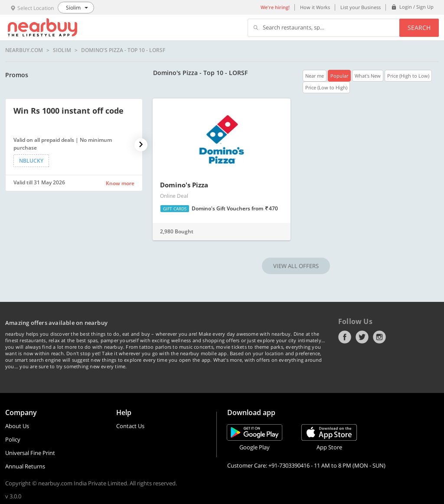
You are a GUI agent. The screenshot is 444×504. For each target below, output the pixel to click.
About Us (17, 426)
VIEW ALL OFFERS (296, 266)
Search (419, 28)
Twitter (362, 337)
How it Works (315, 7)
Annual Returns (25, 466)
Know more (120, 183)
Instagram (379, 337)
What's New (368, 76)
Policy (13, 439)
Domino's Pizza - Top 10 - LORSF (123, 50)
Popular (339, 76)
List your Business (361, 7)
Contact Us (130, 426)
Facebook (345, 337)
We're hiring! (275, 7)
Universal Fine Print (30, 453)
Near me (315, 76)
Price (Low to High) (326, 87)
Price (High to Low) (408, 76)
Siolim (62, 50)
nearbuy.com (24, 50)
